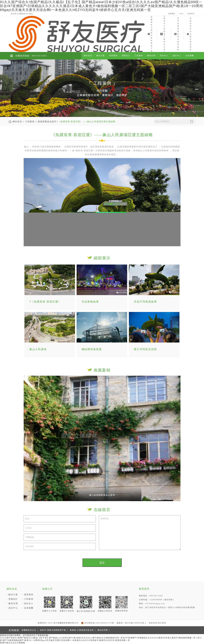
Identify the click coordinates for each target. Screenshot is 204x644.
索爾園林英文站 (29, 630)
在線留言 (191, 14)
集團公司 (47, 589)
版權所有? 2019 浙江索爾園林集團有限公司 (58, 623)
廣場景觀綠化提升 (47, 122)
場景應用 (113, 56)
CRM (181, 14)
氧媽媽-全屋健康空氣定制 (82, 630)
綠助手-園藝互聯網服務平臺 (53, 630)
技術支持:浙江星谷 (158, 623)
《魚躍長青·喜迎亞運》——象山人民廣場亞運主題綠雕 (87, 122)
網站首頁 (88, 56)
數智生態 (151, 56)
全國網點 (172, 14)
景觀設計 (126, 56)
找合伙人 (164, 56)
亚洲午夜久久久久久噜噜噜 (13, 643)
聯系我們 (144, 589)
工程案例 (139, 56)
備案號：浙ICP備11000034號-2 (131, 623)
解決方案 (101, 56)
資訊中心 (177, 56)
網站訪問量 (103, 630)
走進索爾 (189, 56)
